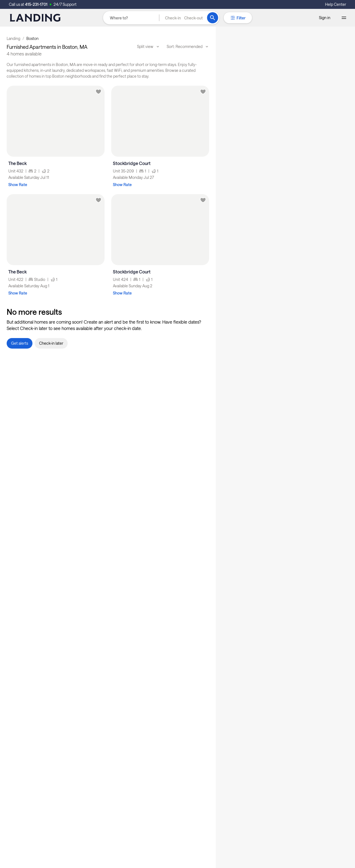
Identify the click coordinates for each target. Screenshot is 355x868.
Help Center (336, 4)
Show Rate (18, 185)
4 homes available (24, 54)
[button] (184, 18)
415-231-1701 (36, 4)
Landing (13, 38)
